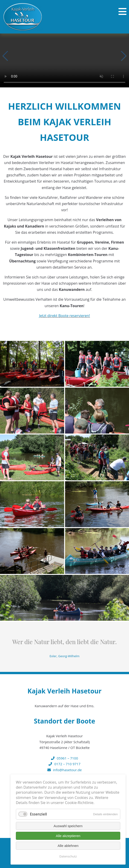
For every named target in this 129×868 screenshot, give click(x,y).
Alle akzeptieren (68, 836)
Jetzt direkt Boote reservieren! (65, 316)
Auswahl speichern (68, 826)
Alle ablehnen (68, 846)
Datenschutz (68, 856)
